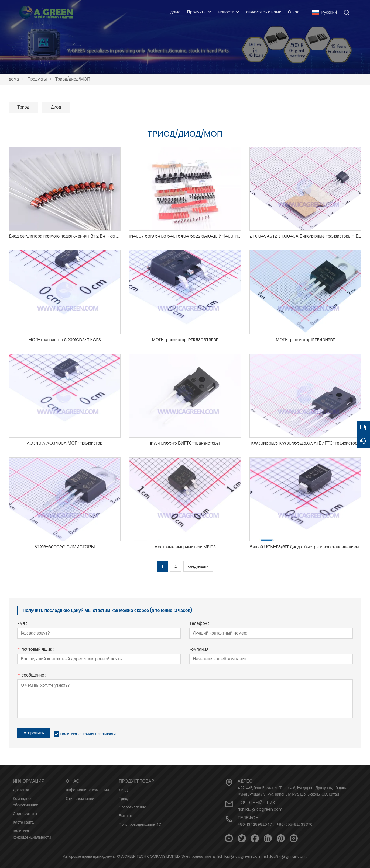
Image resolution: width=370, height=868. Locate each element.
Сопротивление (132, 807)
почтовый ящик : (35, 650)
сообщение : (32, 676)
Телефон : (199, 624)
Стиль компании (80, 799)
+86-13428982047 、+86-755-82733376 (275, 824)
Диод (56, 107)
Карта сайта (23, 822)
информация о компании (87, 790)
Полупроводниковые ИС (140, 824)
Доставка (21, 790)
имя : (22, 624)
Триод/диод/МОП (73, 79)
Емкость (126, 816)
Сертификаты (25, 814)
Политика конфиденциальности (88, 734)
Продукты (37, 79)
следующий (198, 566)
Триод (23, 107)
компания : (200, 650)
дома (14, 79)
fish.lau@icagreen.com (260, 809)
